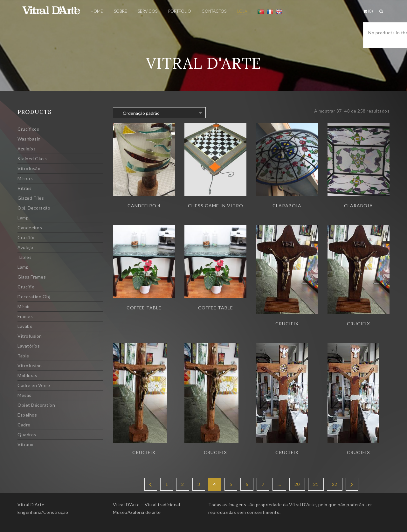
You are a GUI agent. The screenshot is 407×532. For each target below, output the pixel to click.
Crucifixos (28, 129)
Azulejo (25, 247)
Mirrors (25, 178)
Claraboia (287, 206)
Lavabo (25, 326)
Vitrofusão (29, 168)
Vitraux (25, 444)
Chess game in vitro (216, 206)
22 (335, 484)
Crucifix (26, 237)
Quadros (27, 435)
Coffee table (144, 308)
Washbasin (29, 139)
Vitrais (25, 188)
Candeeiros (30, 228)
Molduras (27, 375)
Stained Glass (32, 159)
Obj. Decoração (34, 208)
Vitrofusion (30, 336)
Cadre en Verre (34, 385)
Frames (25, 316)
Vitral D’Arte (31, 504)
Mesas (24, 395)
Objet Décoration (36, 405)
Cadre (24, 425)
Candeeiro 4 (144, 206)
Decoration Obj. (34, 297)
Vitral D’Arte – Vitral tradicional (146, 504)
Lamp (23, 218)
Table (23, 356)
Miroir (24, 306)
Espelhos (27, 415)
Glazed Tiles (31, 198)
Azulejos (27, 149)
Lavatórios (29, 346)
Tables (24, 257)
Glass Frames (32, 277)
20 (297, 484)
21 (316, 484)
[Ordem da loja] (159, 113)
